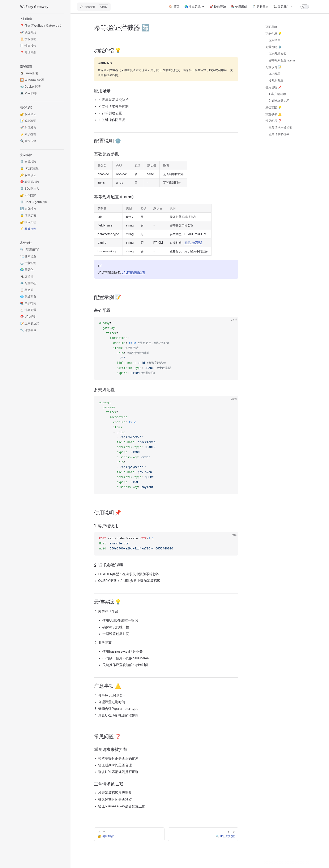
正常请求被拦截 (279, 134)
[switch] (305, 7)
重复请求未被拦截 (281, 127)
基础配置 (275, 74)
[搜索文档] (94, 7)
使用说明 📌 (274, 87)
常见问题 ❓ (274, 121)
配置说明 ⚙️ (274, 47)
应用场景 (275, 40)
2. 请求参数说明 (279, 101)
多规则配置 (276, 80)
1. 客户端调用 (277, 94)
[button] (42, 19)
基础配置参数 (278, 54)
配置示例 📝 (274, 67)
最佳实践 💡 (274, 107)
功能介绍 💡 (274, 33)
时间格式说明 (193, 243)
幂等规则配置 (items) (283, 60)
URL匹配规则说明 (133, 273)
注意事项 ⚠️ (274, 114)
